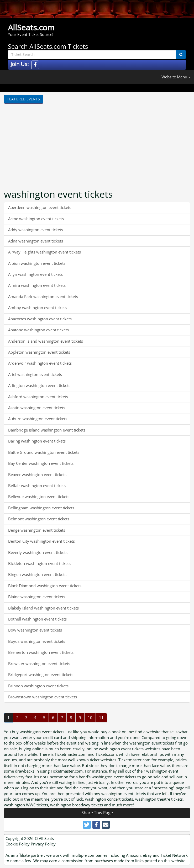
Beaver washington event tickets (37, 475)
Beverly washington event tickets (38, 552)
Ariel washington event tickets (35, 374)
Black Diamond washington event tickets (45, 586)
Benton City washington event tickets (41, 541)
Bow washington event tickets (35, 630)
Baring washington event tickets (37, 441)
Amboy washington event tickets (37, 308)
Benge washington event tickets (37, 530)
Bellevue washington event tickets (39, 497)
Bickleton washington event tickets (39, 563)
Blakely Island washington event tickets (43, 608)
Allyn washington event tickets (35, 274)
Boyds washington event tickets (37, 641)
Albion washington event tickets (37, 263)
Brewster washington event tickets (39, 664)
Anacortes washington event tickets (40, 319)
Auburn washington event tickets (38, 419)
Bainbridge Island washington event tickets (47, 430)
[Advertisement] (56, 143)
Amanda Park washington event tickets (43, 296)
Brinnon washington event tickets (38, 686)
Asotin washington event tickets (37, 408)
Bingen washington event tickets (37, 574)
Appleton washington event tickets (39, 352)
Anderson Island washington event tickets (46, 341)
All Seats (46, 838)
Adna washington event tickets (36, 241)
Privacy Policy (43, 844)
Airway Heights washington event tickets (44, 252)
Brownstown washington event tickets (43, 697)
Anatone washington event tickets (38, 330)
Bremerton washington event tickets (41, 652)
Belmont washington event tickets (39, 519)
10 (90, 718)
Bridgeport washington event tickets (41, 675)
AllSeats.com (31, 27)
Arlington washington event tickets (39, 385)
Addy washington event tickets (36, 230)
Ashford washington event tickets (38, 397)
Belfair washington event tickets (37, 486)
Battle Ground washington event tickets (44, 452)
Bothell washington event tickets (37, 619)
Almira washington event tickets (37, 285)
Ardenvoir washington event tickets (40, 363)
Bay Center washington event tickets (41, 463)
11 (101, 718)
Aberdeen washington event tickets (40, 207)
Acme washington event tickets (36, 219)
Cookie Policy (18, 844)
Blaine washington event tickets (37, 597)
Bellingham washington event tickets (41, 508)
